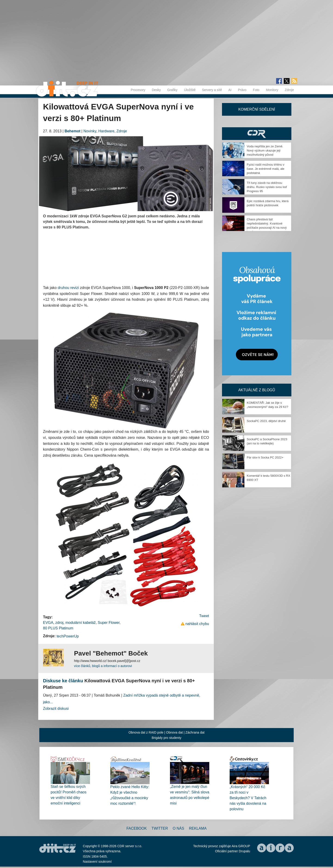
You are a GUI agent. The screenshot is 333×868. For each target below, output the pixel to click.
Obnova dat (174, 732)
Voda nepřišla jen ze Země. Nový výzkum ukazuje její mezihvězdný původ (265, 150)
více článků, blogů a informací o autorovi (103, 666)
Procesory (138, 90)
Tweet (204, 616)
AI (230, 90)
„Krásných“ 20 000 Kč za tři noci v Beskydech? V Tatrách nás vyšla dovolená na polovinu (248, 798)
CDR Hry (257, 134)
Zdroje (289, 90)
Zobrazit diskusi (56, 709)
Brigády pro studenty (166, 738)
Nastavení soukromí (97, 862)
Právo (242, 90)
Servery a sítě (212, 90)
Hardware (106, 131)
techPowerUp (68, 636)
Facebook (137, 828)
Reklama (198, 828)
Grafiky (172, 90)
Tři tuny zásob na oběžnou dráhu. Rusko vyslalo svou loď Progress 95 (267, 187)
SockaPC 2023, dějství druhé (266, 421)
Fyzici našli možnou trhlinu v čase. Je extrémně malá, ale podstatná (266, 169)
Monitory (272, 90)
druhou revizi (68, 288)
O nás (179, 828)
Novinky (90, 131)
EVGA (48, 623)
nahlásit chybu (197, 624)
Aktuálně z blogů (257, 390)
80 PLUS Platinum (58, 628)
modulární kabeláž (81, 623)
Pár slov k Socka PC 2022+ (265, 457)
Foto (256, 90)
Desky (156, 90)
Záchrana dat (195, 732)
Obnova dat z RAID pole (146, 732)
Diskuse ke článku (63, 681)
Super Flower (109, 623)
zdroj (59, 623)
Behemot (72, 131)
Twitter (160, 828)
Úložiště (190, 90)
